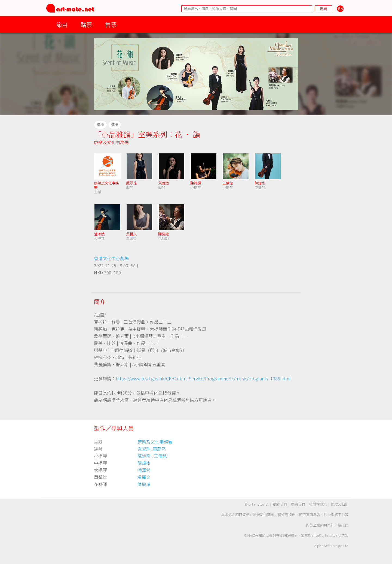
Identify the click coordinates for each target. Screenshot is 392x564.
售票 (111, 24)
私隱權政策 (318, 504)
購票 (86, 24)
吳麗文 (131, 234)
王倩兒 (228, 183)
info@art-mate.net (326, 535)
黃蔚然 (163, 183)
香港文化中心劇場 (111, 258)
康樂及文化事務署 (111, 142)
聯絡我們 (298, 504)
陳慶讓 (163, 234)
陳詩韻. (196, 183)
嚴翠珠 (131, 183)
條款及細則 (340, 504)
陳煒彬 (260, 183)
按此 (345, 525)
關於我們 (280, 504)
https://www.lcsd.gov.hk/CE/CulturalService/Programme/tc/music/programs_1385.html (203, 378)
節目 (62, 24)
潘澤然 (99, 234)
